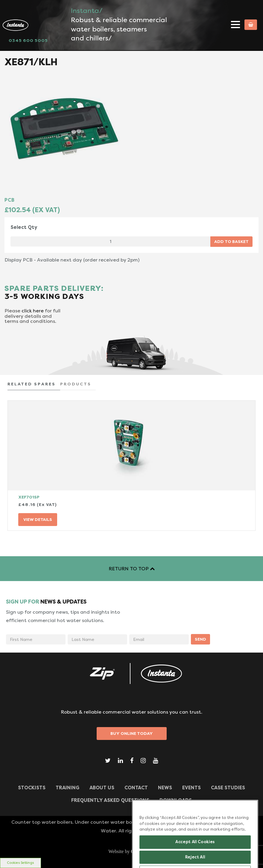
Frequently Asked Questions (110, 800)
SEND (200, 639)
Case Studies (228, 788)
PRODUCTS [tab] (76, 384)
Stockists (32, 788)
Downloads (176, 800)
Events (191, 788)
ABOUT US (102, 788)
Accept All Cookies (195, 850)
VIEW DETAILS (38, 519)
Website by (131, 851)
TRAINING (67, 788)
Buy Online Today (132, 733)
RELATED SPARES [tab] (32, 384)
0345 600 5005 (28, 40)
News (165, 788)
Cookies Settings (20, 863)
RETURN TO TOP (132, 569)
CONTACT (136, 788)
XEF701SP (29, 497)
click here (33, 311)
